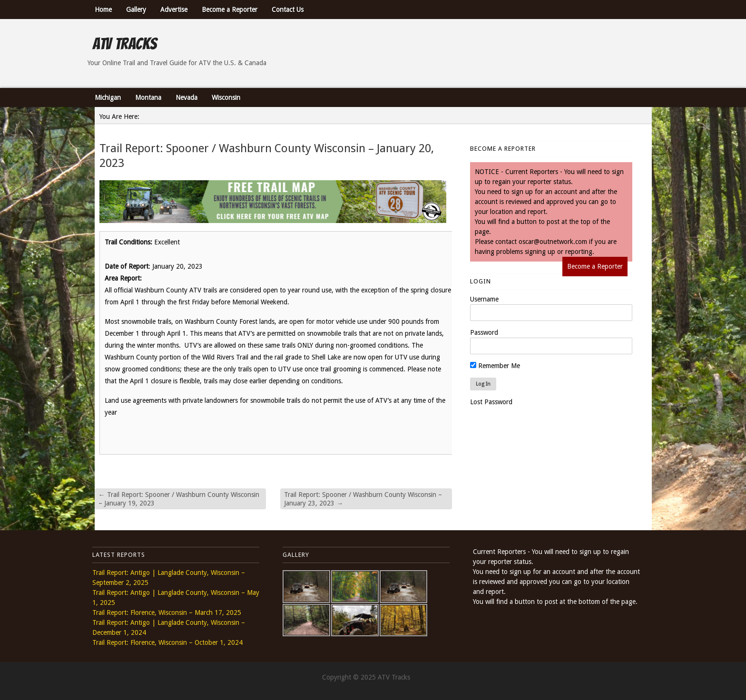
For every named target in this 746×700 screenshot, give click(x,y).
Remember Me (495, 366)
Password (484, 332)
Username (484, 299)
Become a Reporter (230, 10)
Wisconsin (226, 97)
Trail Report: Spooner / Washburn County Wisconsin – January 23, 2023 (363, 499)
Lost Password (491, 402)
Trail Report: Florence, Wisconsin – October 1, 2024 (167, 642)
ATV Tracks (124, 44)
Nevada (186, 97)
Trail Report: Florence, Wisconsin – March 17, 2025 (167, 612)
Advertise (174, 10)
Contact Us (288, 10)
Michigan (108, 97)
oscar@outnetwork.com (553, 242)
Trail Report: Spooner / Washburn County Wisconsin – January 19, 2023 (179, 499)
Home (103, 10)
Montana (148, 97)
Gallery (136, 10)
